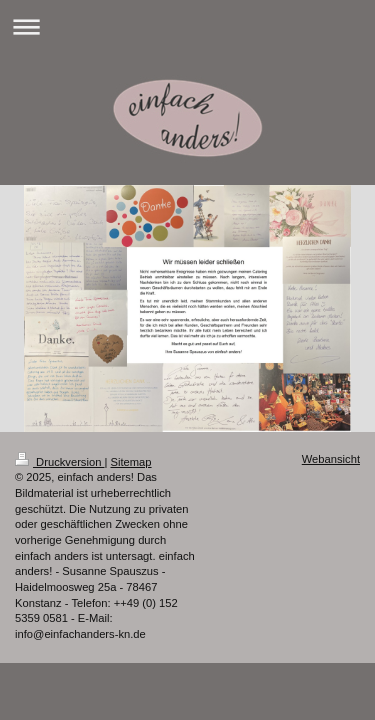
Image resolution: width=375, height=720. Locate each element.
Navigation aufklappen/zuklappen (187, 26)
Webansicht (331, 459)
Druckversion (60, 462)
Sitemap (131, 462)
